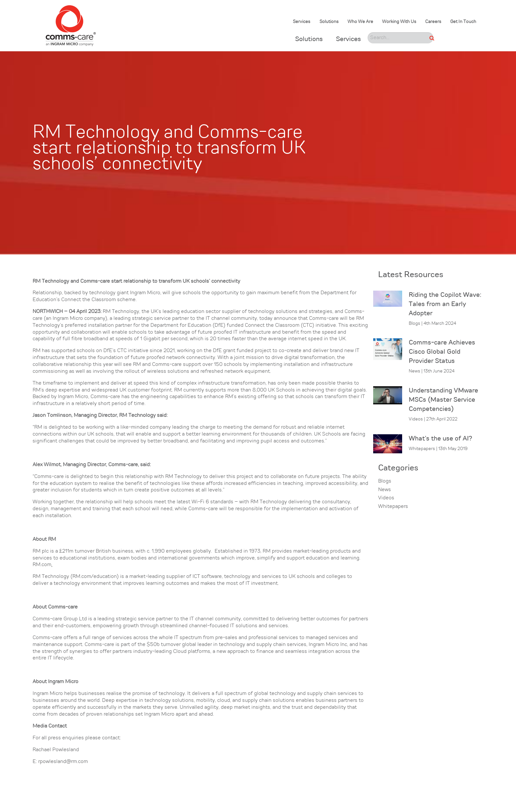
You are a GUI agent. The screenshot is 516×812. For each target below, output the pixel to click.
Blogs (385, 481)
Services (302, 22)
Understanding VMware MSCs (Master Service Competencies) (443, 400)
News (385, 490)
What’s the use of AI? (440, 439)
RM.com (42, 565)
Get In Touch (463, 22)
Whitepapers (393, 507)
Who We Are (360, 22)
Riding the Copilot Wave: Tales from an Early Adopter (445, 304)
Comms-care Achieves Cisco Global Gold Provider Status (442, 352)
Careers (433, 22)
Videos (386, 498)
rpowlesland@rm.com (63, 762)
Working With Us (399, 22)
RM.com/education (95, 577)
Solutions (329, 22)
